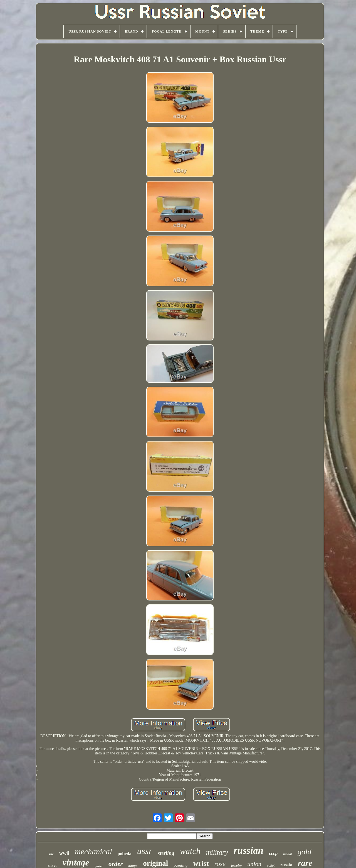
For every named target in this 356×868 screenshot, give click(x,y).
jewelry (236, 865)
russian (249, 851)
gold (305, 852)
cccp (273, 853)
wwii (64, 853)
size (51, 854)
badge (133, 866)
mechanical (93, 852)
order (116, 864)
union (254, 864)
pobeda (125, 854)
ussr (145, 851)
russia (286, 865)
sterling (166, 853)
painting (181, 865)
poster (99, 866)
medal (288, 854)
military (217, 852)
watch (190, 851)
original (155, 863)
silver (52, 865)
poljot (271, 865)
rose (220, 864)
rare (305, 863)
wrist (201, 863)
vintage (76, 862)
